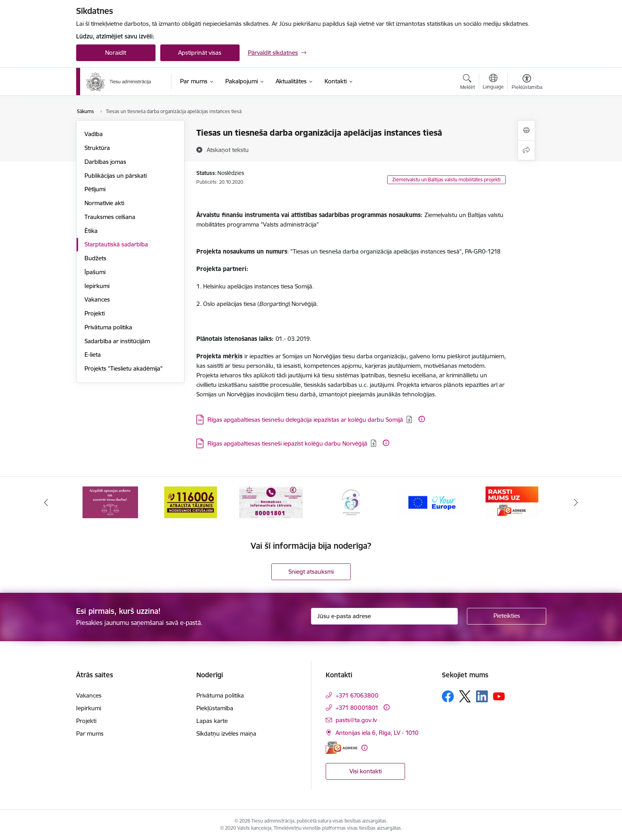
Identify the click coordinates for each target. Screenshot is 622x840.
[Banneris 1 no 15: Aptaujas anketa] (110, 502)
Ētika (91, 231)
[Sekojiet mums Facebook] (448, 696)
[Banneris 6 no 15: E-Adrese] (512, 502)
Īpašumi (95, 272)
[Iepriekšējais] (46, 502)
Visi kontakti (366, 771)
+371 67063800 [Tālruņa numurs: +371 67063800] (357, 695)
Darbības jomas (105, 162)
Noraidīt (116, 53)
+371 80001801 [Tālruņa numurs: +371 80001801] (357, 708)
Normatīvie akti (104, 203)
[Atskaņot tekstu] (228, 150)
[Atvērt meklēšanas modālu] (467, 83)
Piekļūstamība (215, 708)
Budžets (95, 258)
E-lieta (93, 355)
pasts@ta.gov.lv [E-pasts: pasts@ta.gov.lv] (356, 720)
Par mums (90, 733)
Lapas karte (212, 721)
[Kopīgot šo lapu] (526, 150)
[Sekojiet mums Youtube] (499, 696)
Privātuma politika (108, 327)
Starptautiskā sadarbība (116, 244)
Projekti (95, 313)
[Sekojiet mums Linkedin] (482, 696)
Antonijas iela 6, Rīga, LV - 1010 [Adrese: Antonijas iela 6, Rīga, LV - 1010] (377, 733)
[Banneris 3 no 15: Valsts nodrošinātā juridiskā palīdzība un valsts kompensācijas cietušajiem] (271, 502)
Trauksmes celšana (110, 217)
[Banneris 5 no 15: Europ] (432, 502)
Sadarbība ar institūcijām (117, 341)
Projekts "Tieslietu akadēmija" (124, 368)
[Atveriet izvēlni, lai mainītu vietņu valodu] (493, 83)
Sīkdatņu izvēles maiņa (226, 733)
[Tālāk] (576, 502)
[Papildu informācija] (422, 419)
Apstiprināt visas (200, 53)
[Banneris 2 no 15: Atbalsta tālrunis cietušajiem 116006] (191, 502)
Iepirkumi (97, 286)
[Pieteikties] (507, 616)
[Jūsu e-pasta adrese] (384, 616)
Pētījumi (95, 189)
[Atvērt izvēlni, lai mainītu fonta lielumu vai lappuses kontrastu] (527, 83)
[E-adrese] (342, 748)
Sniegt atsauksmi (311, 572)
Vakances (97, 299)
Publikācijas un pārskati (116, 176)
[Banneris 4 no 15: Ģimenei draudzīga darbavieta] (351, 502)
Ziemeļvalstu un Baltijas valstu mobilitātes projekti (446, 180)
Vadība (94, 134)
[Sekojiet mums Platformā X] (465, 696)
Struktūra (97, 148)
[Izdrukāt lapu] (526, 130)
